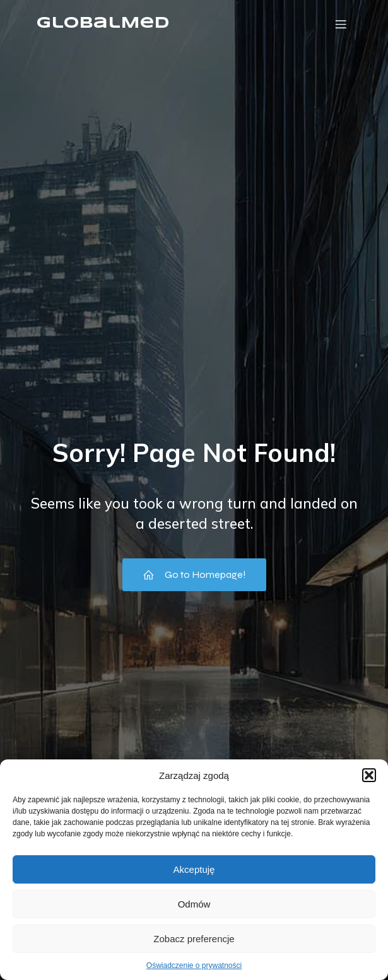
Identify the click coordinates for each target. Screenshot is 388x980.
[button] (369, 775)
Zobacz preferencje (194, 939)
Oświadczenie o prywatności (194, 966)
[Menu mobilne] (341, 24)
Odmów (194, 904)
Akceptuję (194, 869)
